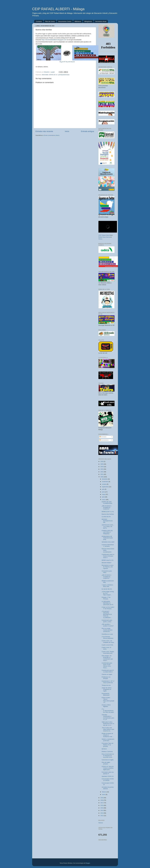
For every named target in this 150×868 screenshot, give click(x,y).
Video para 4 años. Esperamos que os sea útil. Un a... (108, 724)
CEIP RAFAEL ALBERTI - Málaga (58, 9)
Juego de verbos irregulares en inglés (107, 689)
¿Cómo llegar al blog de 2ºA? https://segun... (108, 593)
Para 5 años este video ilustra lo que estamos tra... (108, 729)
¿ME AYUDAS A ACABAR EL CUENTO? (106, 507)
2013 (102, 813)
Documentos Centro (65, 21)
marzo (104, 500)
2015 (102, 808)
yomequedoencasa (64, 75)
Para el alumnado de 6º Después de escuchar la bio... (108, 756)
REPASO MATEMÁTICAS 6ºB (107, 521)
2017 (102, 803)
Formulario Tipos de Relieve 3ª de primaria (107, 745)
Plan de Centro (50, 21)
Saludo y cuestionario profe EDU (108, 740)
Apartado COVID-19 (108, 776)
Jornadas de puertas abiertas (108, 788)
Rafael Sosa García (104, 237)
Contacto (39, 21)
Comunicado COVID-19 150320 (108, 780)
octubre (104, 484)
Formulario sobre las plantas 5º (108, 773)
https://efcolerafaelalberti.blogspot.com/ (54, 40)
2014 (102, 810)
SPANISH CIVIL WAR (108, 542)
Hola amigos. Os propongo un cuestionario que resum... (107, 658)
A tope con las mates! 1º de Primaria (108, 608)
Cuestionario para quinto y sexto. (107, 621)
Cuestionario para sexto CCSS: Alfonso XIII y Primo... (107, 665)
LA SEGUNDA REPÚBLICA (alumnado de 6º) (107, 603)
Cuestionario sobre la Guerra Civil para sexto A (108, 556)
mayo (104, 494)
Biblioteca (78, 21)
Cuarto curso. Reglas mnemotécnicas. (108, 652)
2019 (102, 798)
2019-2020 (45, 75)
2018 (102, 800)
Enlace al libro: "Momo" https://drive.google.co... (108, 700)
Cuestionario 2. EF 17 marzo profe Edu (108, 682)
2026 (102, 461)
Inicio (67, 131)
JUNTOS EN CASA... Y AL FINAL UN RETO (108, 526)
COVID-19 (52, 75)
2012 (102, 816)
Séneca (101, 823)
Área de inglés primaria (106, 763)
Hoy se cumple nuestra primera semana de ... (107, 630)
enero (104, 794)
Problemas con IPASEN (106, 678)
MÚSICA (104, 749)
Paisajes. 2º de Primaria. (106, 598)
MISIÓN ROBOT (107, 563)
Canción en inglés (107, 674)
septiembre (106, 487)
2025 (102, 464)
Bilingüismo (88, 21)
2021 (102, 474)
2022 (102, 472)
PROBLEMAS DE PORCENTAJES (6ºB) (107, 538)
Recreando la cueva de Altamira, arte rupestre (108, 567)
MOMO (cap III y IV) (108, 560)
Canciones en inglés (108, 760)
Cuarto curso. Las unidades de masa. (108, 642)
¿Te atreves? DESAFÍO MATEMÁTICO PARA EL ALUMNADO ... (107, 614)
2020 (102, 477)
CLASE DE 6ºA (106, 517)
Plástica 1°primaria (107, 752)
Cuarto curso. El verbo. (106, 648)
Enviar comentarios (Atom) (52, 135)
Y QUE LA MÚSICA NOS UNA (107, 586)
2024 (102, 467)
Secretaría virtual (101, 21)
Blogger (88, 863)
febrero (104, 792)
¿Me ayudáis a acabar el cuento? (108, 625)
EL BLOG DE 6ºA (107, 589)
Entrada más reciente (44, 131)
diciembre (105, 479)
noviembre (105, 482)
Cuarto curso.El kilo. (108, 645)
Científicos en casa (107, 634)
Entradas (103, 437)
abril (103, 497)
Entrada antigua (87, 131)
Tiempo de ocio (106, 685)
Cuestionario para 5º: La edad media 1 (108, 671)
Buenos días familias (108, 514)
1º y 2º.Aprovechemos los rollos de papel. (108, 711)
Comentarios (104, 440)
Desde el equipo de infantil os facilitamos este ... (108, 735)
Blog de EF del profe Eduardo (67, 62)
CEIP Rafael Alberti (104, 235)
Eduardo (47, 72)
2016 (102, 805)
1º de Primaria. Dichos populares (107, 637)
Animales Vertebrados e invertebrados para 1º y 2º (108, 717)
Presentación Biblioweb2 (106, 694)
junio (104, 492)
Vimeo (100, 239)
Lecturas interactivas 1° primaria (108, 545)
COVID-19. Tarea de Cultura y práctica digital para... (108, 768)
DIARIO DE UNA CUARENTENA (107, 503)
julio (103, 489)
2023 (102, 469)
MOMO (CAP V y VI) (108, 512)
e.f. (57, 75)
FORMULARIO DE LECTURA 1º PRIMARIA (107, 532)
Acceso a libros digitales (106, 706)
